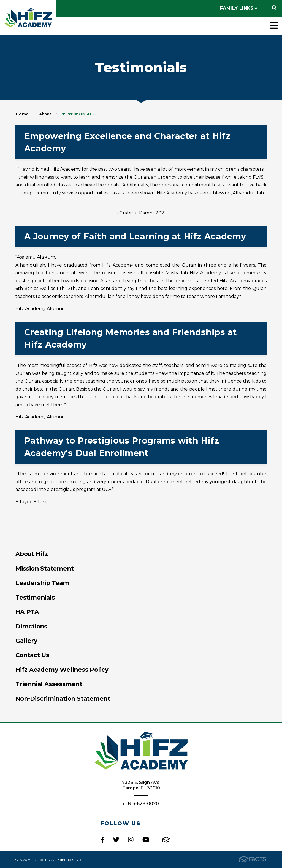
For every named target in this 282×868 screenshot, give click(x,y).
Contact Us (32, 655)
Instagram (131, 840)
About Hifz (32, 554)
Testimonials (78, 114)
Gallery (26, 641)
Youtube (146, 840)
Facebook (102, 840)
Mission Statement (44, 568)
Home (22, 114)
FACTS (166, 840)
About (45, 114)
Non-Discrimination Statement (63, 698)
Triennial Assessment (49, 684)
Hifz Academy (28, 18)
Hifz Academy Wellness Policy (62, 670)
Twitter (116, 840)
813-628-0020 (143, 804)
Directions (31, 626)
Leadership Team (42, 583)
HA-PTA (27, 612)
